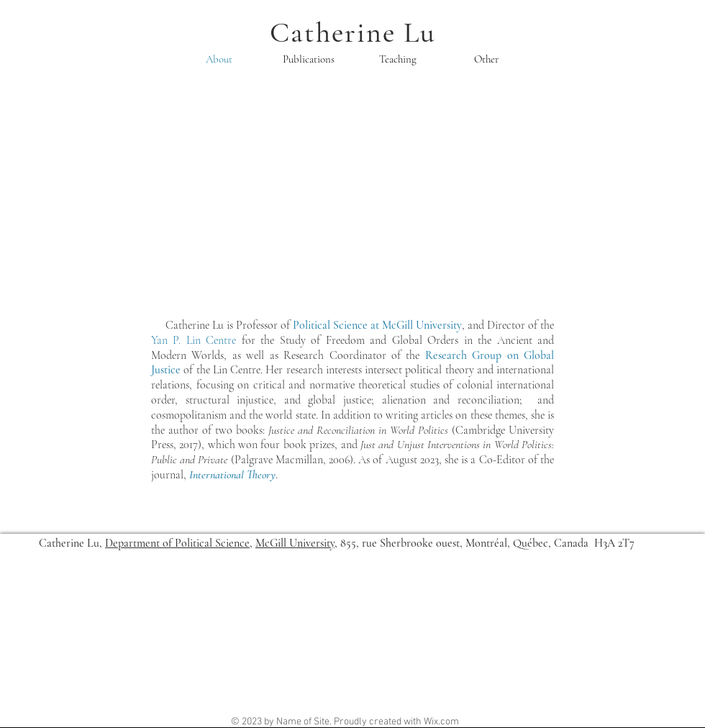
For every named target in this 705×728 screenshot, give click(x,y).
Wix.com (441, 722)
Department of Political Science (177, 543)
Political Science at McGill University (377, 325)
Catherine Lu (353, 32)
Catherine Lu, (72, 543)
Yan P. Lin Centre (194, 340)
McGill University (295, 543)
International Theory (232, 475)
